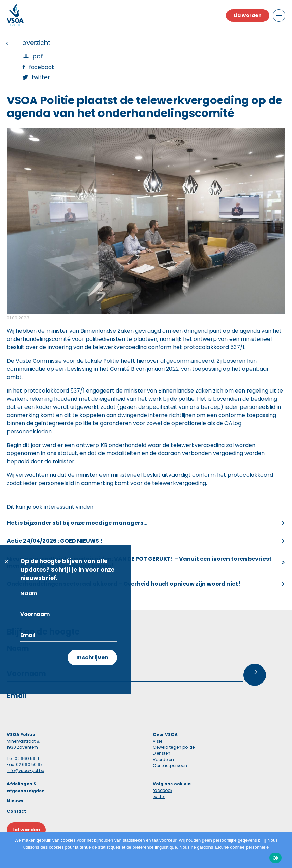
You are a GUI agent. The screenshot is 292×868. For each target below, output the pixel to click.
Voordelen (163, 759)
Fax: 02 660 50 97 (25, 765)
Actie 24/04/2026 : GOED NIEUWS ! (55, 541)
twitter (159, 796)
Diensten (162, 753)
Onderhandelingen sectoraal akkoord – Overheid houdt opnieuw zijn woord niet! (124, 584)
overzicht (36, 43)
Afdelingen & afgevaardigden (26, 787)
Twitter (41, 77)
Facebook (42, 67)
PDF (38, 56)
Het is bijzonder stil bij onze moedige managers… (77, 523)
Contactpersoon (170, 766)
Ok (276, 858)
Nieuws (15, 801)
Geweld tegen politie (174, 747)
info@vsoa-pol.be (25, 771)
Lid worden (248, 15)
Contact (16, 811)
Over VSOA (165, 735)
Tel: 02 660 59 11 (23, 758)
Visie (158, 741)
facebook (163, 790)
